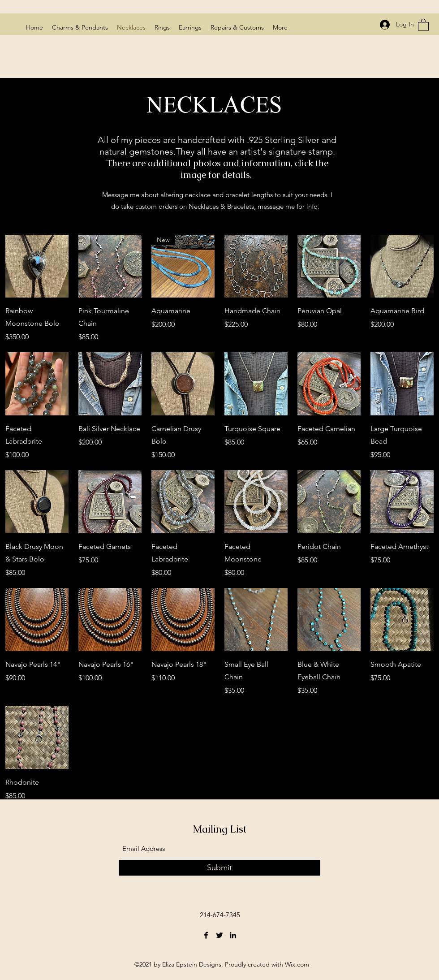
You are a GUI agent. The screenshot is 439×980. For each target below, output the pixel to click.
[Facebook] (206, 935)
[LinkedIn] (233, 935)
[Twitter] (219, 935)
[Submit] (219, 868)
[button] (423, 24)
